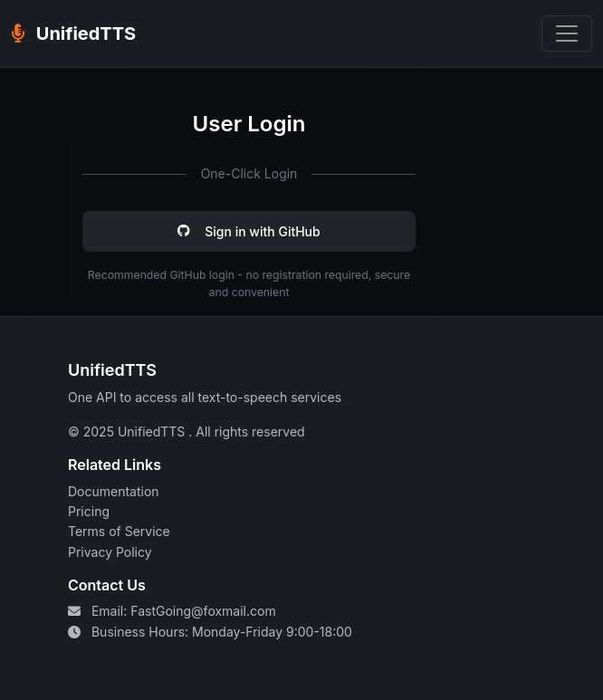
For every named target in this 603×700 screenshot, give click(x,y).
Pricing (89, 511)
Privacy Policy (110, 552)
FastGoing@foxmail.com (203, 611)
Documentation (114, 491)
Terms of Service (119, 531)
